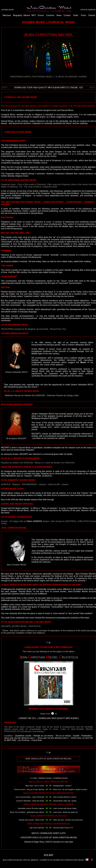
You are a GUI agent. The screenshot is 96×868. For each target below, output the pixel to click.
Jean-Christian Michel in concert (65, 797)
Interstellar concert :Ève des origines (31, 808)
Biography (18, 15)
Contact (67, 15)
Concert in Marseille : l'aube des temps (30, 801)
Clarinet (92, 15)
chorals (58, 371)
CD (51, 860)
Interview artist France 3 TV (63, 828)
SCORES (57, 860)
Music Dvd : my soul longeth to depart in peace (70, 789)
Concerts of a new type (63, 842)
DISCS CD (37, 838)
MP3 (34, 15)
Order (76, 15)
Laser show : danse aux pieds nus (65, 812)
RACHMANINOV (9, 476)
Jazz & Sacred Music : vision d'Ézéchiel (30, 797)
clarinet (64, 551)
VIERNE (37, 476)
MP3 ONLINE (79, 860)
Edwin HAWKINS (34, 521)
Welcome (7, 15)
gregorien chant (13, 152)
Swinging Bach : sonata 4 (62, 786)
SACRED (5, 10)
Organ (36, 842)
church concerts (45, 557)
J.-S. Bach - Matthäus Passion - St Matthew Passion (49, 778)
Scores (41, 15)
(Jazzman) (79, 820)
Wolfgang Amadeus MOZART (45, 418)
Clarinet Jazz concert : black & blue (31, 820)
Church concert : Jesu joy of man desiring (29, 789)
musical (41, 605)
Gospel (4, 508)
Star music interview (37, 828)
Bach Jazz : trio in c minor (35, 786)
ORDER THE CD (27, 718)
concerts (82, 581)
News (59, 15)
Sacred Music (25, 574)
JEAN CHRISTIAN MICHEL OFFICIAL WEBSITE (20, 860)
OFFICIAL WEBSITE (88, 10)
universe (49, 605)
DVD (46, 838)
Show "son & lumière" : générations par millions (27, 812)
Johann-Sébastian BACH (79, 345)
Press (83, 15)
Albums (27, 15)
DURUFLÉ (47, 476)
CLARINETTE (45, 860)
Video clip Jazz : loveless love (64, 820)
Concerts (50, 15)
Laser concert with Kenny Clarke (65, 808)
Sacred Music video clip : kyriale (65, 801)
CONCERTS (69, 860)
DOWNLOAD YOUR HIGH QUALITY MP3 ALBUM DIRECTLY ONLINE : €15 (49, 88)
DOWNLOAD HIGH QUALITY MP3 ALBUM (58, 718)
